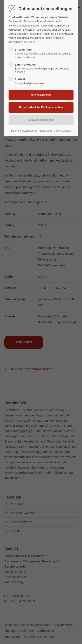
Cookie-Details (62, 131)
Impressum (45, 131)
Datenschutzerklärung (24, 131)
